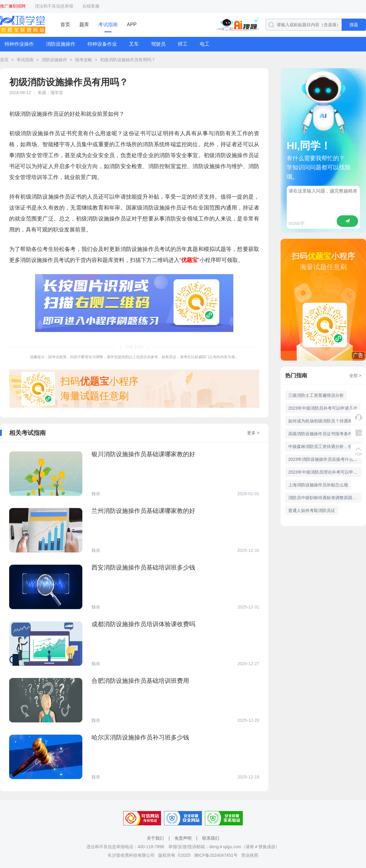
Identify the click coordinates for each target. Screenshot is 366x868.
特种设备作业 (102, 44)
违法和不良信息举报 (54, 6)
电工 (205, 44)
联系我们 (211, 838)
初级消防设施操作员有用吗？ (128, 60)
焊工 (183, 44)
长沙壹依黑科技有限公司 (131, 855)
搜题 (354, 25)
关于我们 (155, 838)
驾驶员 (158, 44)
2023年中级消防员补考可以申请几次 (323, 408)
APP (132, 25)
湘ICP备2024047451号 (216, 855)
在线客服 (91, 6)
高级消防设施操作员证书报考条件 (320, 434)
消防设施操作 (61, 44)
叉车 (134, 44)
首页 (65, 25)
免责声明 (183, 838)
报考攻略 (84, 60)
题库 (84, 25)
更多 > (253, 433)
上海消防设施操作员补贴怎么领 (318, 485)
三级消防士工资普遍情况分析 (316, 395)
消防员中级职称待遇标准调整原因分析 (325, 498)
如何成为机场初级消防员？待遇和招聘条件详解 (325, 421)
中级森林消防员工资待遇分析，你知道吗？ (325, 446)
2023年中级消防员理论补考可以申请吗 (325, 472)
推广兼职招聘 (13, 6)
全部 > (355, 376)
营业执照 (250, 855)
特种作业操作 (19, 44)
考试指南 (108, 25)
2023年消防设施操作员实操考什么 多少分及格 (325, 459)
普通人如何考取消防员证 (312, 510)
